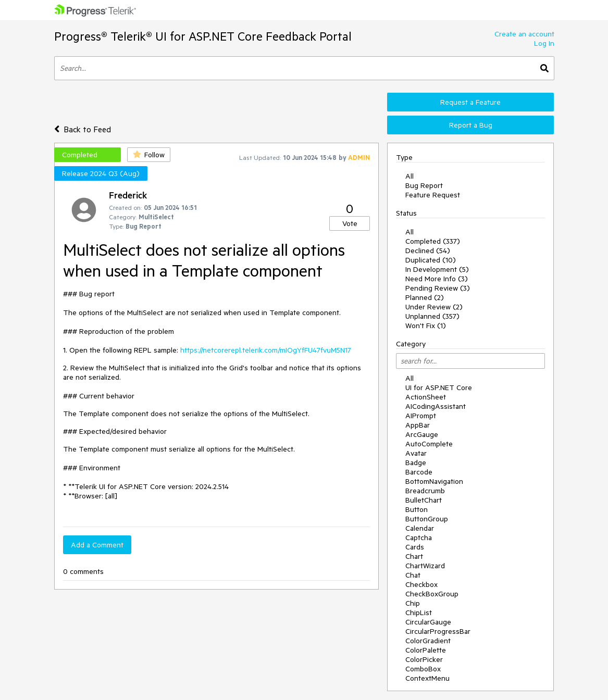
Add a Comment (97, 545)
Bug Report (424, 185)
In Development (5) (437, 269)
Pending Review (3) (438, 288)
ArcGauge (422, 434)
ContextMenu (427, 678)
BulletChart (424, 500)
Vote (350, 223)
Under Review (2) (434, 307)
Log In (544, 43)
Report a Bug (471, 125)
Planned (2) (425, 297)
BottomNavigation (434, 481)
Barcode (419, 472)
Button (417, 509)
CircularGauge (428, 622)
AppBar (418, 425)
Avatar (416, 453)
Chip (413, 603)
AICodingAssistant (436, 406)
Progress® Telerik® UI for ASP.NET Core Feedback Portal (203, 36)
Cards (415, 547)
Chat (413, 575)
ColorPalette (426, 650)
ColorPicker (424, 659)
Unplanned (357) (432, 316)
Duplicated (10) (431, 260)
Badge (416, 463)
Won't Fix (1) (426, 326)
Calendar (420, 528)
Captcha (419, 537)
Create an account (524, 34)
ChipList (419, 612)
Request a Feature (470, 102)
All (410, 176)
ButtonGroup (427, 519)
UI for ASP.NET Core (439, 387)
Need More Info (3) (437, 279)
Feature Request (433, 195)
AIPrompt (421, 416)
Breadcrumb (425, 491)
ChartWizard (425, 566)
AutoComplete (429, 444)
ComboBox (423, 669)
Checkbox (421, 584)
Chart (414, 556)
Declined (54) (428, 251)
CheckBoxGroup (432, 594)
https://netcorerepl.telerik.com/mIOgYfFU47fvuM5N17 (266, 350)
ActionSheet (426, 397)
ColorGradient (428, 641)
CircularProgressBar (438, 631)
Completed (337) (433, 241)
